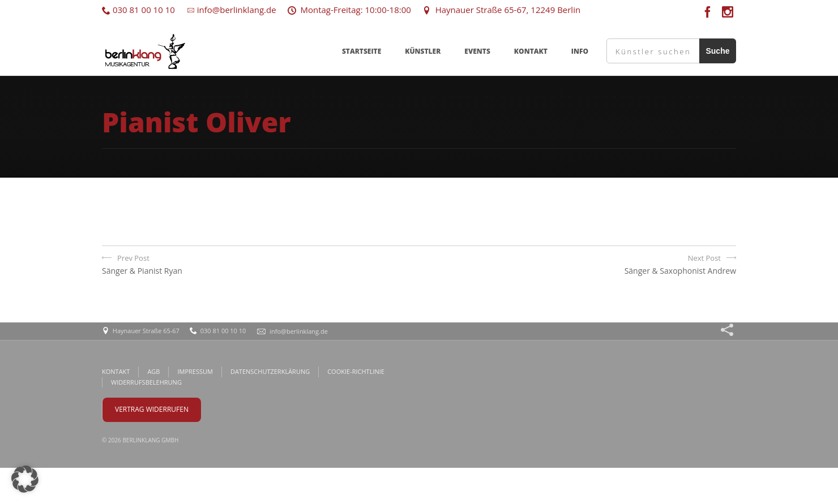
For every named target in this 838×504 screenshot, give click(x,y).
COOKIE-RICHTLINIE (356, 371)
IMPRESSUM (195, 371)
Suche (717, 51)
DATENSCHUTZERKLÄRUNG (270, 371)
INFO (580, 51)
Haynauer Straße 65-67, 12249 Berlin (501, 10)
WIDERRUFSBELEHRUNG (146, 382)
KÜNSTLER (423, 51)
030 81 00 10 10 (138, 10)
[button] (25, 479)
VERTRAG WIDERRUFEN (152, 409)
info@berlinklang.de (231, 10)
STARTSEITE (362, 51)
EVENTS (477, 51)
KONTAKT (531, 51)
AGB (153, 371)
